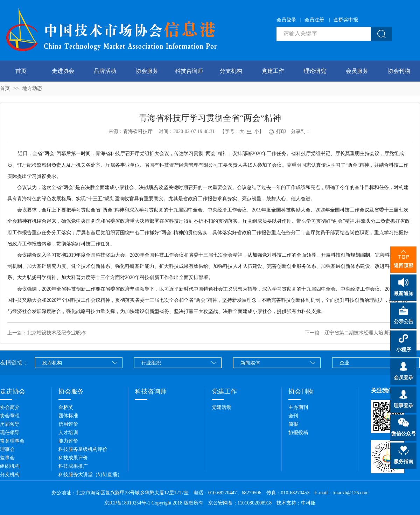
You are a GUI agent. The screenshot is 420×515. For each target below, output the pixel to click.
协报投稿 (298, 433)
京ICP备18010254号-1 (127, 503)
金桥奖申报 (346, 20)
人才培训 (68, 433)
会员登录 (286, 20)
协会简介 (10, 407)
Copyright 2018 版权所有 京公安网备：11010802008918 (213, 503)
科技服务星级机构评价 (83, 449)
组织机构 (10, 466)
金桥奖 (66, 407)
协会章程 (10, 416)
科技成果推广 (73, 466)
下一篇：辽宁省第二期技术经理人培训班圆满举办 (359, 333)
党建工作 (273, 71)
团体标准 (68, 416)
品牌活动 (105, 71)
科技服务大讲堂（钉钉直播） (90, 475)
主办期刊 (298, 407)
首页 (21, 71)
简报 (293, 424)
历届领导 (10, 424)
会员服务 (357, 71)
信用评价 (68, 424)
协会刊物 (399, 71)
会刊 (293, 416)
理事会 (7, 449)
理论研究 (315, 71)
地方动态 (32, 88)
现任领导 (10, 433)
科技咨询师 (189, 71)
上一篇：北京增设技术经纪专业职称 (47, 333)
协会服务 (147, 71)
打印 (277, 131)
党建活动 (222, 407)
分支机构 (231, 71)
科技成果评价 (73, 458)
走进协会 (63, 71)
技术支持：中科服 (296, 503)
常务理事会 (12, 441)
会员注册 (314, 20)
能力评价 (68, 441)
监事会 (7, 458)
